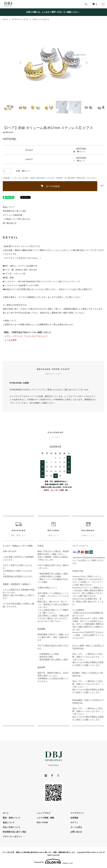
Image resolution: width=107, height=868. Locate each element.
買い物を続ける (10, 223)
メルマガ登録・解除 (45, 818)
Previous (21, 63)
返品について (9, 207)
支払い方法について (12, 827)
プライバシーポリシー (13, 837)
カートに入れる (50, 186)
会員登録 (74, 818)
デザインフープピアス (41, 19)
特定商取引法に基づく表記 (14, 211)
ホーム (5, 19)
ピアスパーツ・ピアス (20, 19)
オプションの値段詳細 (13, 215)
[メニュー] (103, 4)
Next (86, 63)
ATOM (45, 822)
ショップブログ (43, 813)
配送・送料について (12, 818)
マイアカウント (77, 813)
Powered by (53, 861)
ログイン (74, 822)
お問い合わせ (76, 832)
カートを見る (76, 827)
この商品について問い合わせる (16, 219)
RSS (39, 822)
